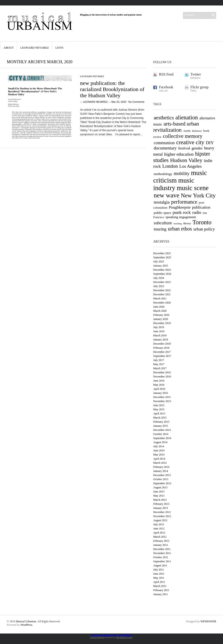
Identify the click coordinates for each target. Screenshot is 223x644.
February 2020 (161, 315)
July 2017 (159, 360)
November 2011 (162, 553)
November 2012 (162, 516)
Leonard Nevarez (35, 48)
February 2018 (161, 348)
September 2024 (162, 274)
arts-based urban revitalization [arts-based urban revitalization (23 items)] (176, 127)
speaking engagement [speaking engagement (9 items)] (181, 217)
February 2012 (161, 541)
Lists (59, 48)
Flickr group (200, 87)
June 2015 (159, 405)
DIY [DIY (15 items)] (210, 143)
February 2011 (161, 590)
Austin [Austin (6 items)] (187, 131)
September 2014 (162, 438)
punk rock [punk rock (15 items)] (182, 212)
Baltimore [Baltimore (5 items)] (197, 131)
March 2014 (160, 463)
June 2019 (159, 331)
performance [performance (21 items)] (184, 202)
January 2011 (161, 594)
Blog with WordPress (122, 635)
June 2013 (159, 492)
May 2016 (159, 385)
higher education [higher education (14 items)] (179, 154)
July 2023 (159, 286)
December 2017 (162, 352)
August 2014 (160, 442)
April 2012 (159, 533)
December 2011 (162, 549)
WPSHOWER (208, 621)
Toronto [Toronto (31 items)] (202, 222)
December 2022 (162, 290)
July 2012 (159, 524)
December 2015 (162, 397)
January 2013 (161, 508)
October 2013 (161, 479)
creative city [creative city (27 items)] (190, 142)
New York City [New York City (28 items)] (198, 195)
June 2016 (159, 381)
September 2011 (162, 561)
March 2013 (160, 500)
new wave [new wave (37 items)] (167, 195)
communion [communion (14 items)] (164, 143)
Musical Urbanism (26, 621)
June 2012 (159, 529)
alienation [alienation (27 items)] (187, 117)
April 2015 (159, 414)
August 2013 (160, 487)
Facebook (166, 87)
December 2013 (162, 475)
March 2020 (160, 311)
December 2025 (162, 253)
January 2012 (161, 545)
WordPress (27, 625)
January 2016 (161, 393)
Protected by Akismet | (102, 635)
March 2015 (160, 418)
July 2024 (159, 278)
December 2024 (162, 270)
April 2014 (159, 459)
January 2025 (161, 266)
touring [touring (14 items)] (160, 229)
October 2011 (161, 557)
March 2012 (160, 537)
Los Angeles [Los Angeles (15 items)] (191, 166)
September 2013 (162, 483)
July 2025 (159, 262)
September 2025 (162, 257)
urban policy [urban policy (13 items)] (204, 229)
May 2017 (159, 364)
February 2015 (161, 422)
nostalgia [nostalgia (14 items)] (162, 202)
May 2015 (159, 409)
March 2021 (160, 298)
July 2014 (159, 446)
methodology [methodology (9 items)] (163, 174)
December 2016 (162, 372)
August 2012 (160, 520)
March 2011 (160, 586)
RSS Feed (166, 74)
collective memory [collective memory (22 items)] (183, 136)
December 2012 (162, 512)
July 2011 (159, 570)
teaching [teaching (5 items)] (178, 224)
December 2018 (162, 344)
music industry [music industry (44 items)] (174, 184)
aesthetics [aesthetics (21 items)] (164, 118)
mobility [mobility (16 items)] (182, 173)
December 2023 (162, 282)
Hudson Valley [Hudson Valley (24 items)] (186, 160)
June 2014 (159, 450)
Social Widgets (97, 637)
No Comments (136, 102)
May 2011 (159, 578)
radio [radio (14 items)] (197, 212)
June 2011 (159, 574)
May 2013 (159, 496)
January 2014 (161, 471)
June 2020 (159, 307)
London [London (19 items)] (170, 166)
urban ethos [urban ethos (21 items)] (180, 229)
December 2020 (162, 303)
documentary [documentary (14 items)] (165, 148)
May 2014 (159, 455)
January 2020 (161, 319)
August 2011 (160, 565)
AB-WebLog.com (124, 637)
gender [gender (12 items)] (197, 148)
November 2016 (162, 377)
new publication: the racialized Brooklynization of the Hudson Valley (112, 89)
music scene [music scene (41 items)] (193, 188)
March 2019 (160, 335)
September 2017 (162, 356)
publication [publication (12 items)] (201, 207)
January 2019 (161, 340)
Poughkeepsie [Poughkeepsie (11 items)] (180, 207)
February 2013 (161, 504)
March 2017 (160, 368)
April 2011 (159, 582)
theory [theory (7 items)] (187, 223)
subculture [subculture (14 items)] (163, 223)
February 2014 (161, 467)
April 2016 (159, 389)
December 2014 (162, 430)
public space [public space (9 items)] (162, 213)
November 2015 (162, 401)
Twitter (196, 74)
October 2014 (161, 434)
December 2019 (162, 323)
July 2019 (159, 327)
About (9, 48)
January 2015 (161, 426)
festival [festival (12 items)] (184, 148)
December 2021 (162, 294)
